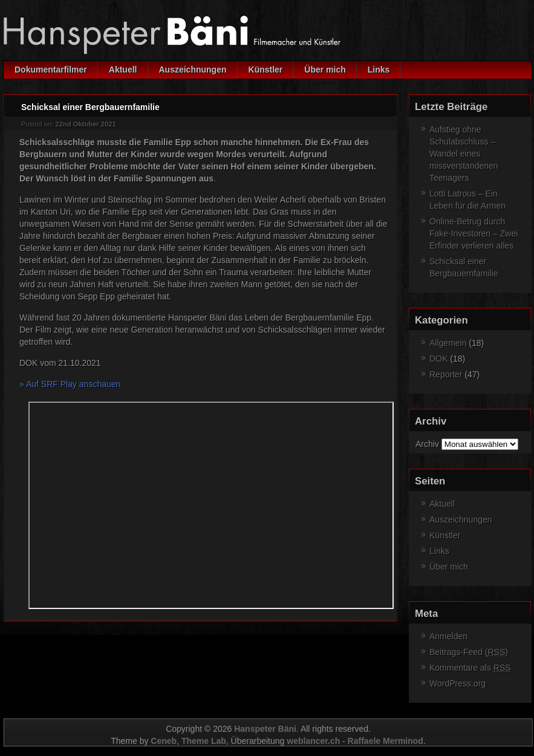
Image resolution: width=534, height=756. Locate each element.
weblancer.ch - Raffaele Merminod (355, 741)
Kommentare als (470, 668)
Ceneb (164, 741)
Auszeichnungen (193, 70)
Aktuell (123, 70)
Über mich (325, 70)
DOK (438, 359)
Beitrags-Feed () (469, 652)
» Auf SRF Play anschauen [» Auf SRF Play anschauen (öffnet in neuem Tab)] (70, 384)
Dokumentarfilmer (51, 70)
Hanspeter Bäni (265, 729)
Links (379, 70)
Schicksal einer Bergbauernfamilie (90, 107)
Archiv (427, 444)
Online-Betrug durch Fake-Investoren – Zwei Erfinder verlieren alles (474, 233)
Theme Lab (204, 741)
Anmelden (448, 636)
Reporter (446, 374)
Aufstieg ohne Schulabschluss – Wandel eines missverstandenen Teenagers (464, 154)
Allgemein (448, 343)
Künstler (266, 70)
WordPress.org (457, 683)
